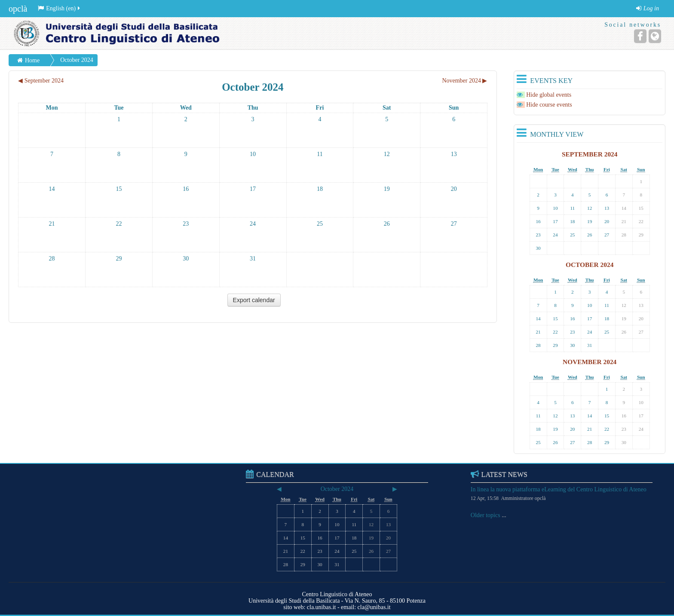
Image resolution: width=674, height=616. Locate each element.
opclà (18, 9)
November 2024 (590, 362)
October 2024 (77, 60)
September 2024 (590, 154)
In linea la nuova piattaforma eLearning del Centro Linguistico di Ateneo (559, 489)
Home (32, 60)
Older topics (486, 515)
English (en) (60, 8)
